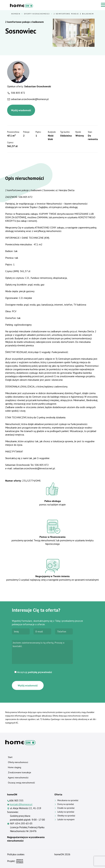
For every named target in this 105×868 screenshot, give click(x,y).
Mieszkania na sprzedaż (68, 800)
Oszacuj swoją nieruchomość (21, 783)
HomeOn (16, 14)
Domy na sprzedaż (66, 804)
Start (10, 757)
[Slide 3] (79, 42)
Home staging (15, 767)
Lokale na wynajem (66, 819)
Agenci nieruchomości (18, 778)
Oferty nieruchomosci (37, 14)
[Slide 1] (68, 42)
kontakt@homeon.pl (21, 804)
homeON (59, 854)
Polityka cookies (16, 854)
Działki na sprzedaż (66, 808)
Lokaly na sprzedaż (66, 812)
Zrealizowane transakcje (20, 772)
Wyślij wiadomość (21, 110)
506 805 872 (18, 93)
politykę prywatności (40, 672)
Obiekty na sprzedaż (66, 816)
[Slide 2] (73, 42)
